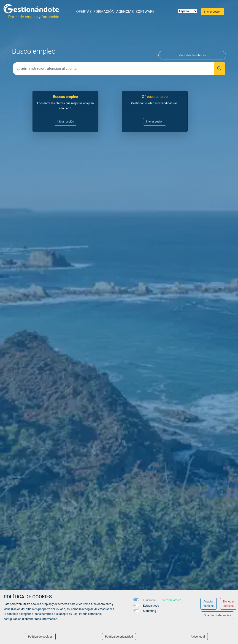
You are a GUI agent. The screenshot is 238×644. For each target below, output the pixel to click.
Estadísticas (151, 606)
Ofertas (84, 12)
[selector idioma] (188, 11)
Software (145, 12)
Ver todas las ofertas (192, 55)
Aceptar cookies (209, 604)
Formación (104, 12)
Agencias (125, 12)
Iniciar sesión (65, 121)
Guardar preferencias (217, 615)
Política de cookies (40, 637)
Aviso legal (198, 637)
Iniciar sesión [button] (213, 12)
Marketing (150, 611)
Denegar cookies (229, 604)
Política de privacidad (119, 637)
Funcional (149, 600)
